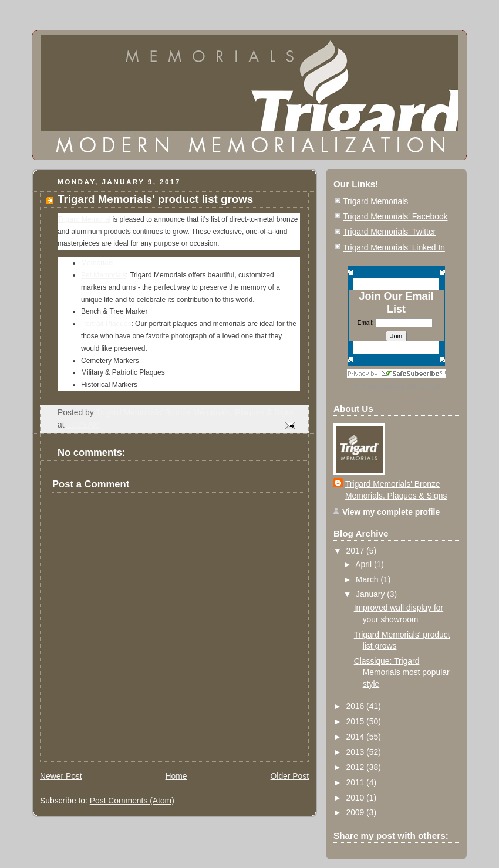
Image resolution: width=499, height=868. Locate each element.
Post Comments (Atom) (132, 801)
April (365, 564)
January (371, 594)
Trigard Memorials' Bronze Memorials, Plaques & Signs (396, 490)
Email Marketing (384, 387)
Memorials (97, 263)
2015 (356, 721)
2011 (356, 782)
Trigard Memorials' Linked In (394, 247)
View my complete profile (391, 512)
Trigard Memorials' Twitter (389, 232)
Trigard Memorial (84, 219)
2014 (356, 737)
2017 (356, 551)
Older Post (290, 776)
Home (176, 776)
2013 (356, 752)
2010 (356, 798)
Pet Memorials (104, 275)
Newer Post (61, 776)
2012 (356, 767)
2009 (356, 812)
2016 (356, 706)
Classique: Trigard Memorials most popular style (402, 672)
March (368, 579)
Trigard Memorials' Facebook (395, 216)
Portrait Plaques (106, 324)
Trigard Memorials (375, 201)
